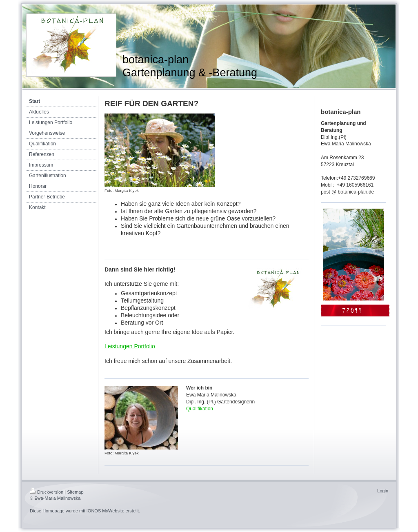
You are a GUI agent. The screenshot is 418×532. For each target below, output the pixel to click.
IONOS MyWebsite (106, 511)
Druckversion (47, 492)
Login (383, 491)
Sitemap (75, 492)
